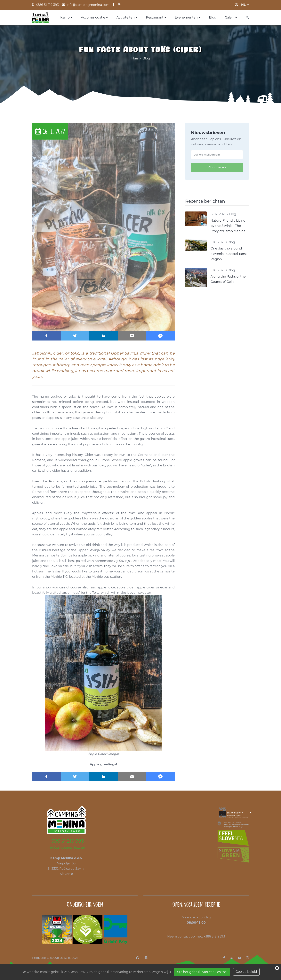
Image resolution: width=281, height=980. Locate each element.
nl (243, 5)
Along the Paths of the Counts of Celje (228, 279)
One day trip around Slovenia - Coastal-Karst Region (229, 254)
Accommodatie (94, 17)
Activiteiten (127, 17)
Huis (135, 58)
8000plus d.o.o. (60, 958)
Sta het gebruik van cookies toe (202, 972)
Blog (213, 17)
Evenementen (188, 17)
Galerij (231, 17)
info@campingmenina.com (66, 848)
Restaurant (156, 17)
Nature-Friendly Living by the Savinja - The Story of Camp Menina (228, 226)
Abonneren (217, 167)
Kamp (66, 17)
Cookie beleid (246, 972)
